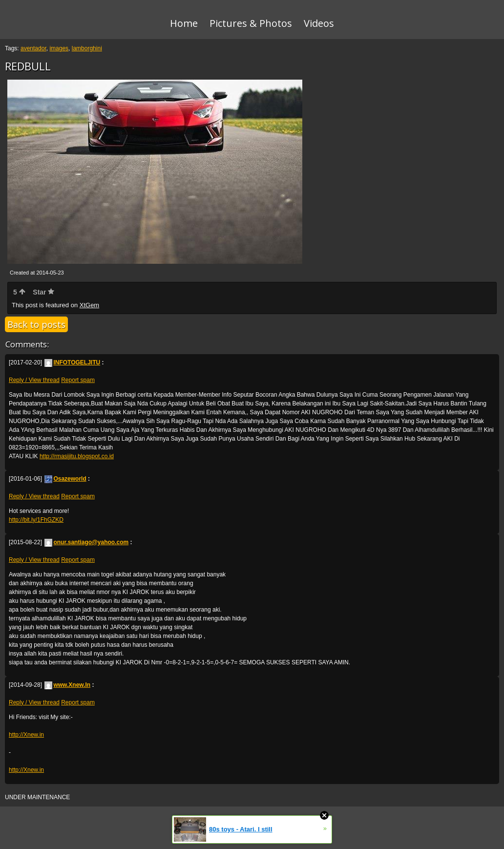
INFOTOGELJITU (72, 362)
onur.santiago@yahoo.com (86, 542)
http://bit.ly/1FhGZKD (36, 520)
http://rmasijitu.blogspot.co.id (77, 456)
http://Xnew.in (26, 735)
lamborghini (87, 48)
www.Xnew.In (67, 685)
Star (43, 292)
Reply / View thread (34, 380)
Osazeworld (65, 479)
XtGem (89, 305)
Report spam (78, 380)
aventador (33, 48)
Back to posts (36, 324)
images (59, 48)
